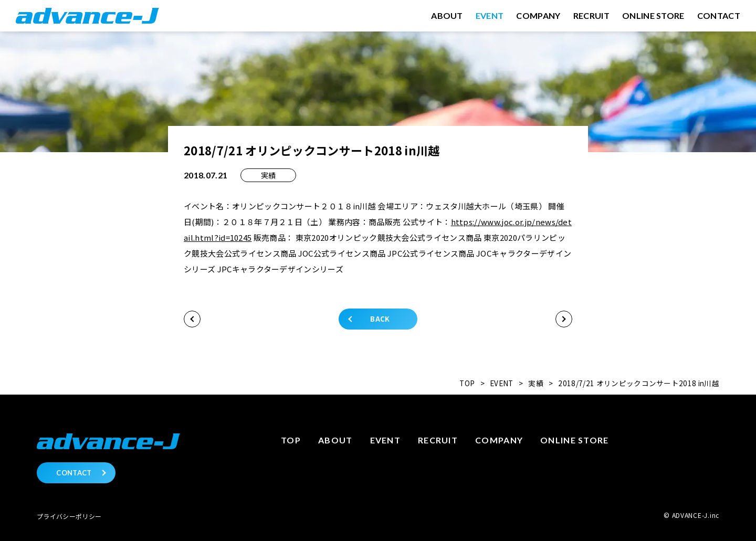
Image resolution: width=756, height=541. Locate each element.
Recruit (438, 440)
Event (385, 440)
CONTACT (74, 473)
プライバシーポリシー (69, 516)
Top (291, 440)
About (335, 440)
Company (499, 440)
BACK (380, 319)
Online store (574, 440)
